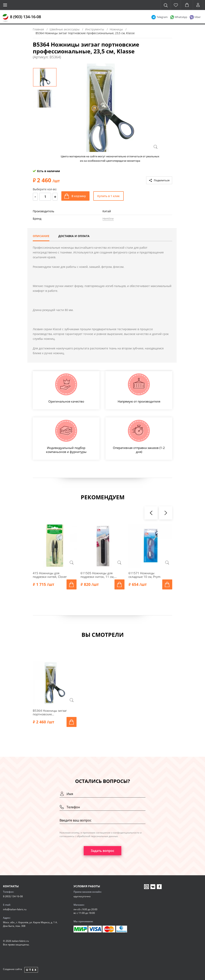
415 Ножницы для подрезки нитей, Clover (50, 575)
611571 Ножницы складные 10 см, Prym (144, 575)
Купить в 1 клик (108, 196)
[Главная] (5, 18)
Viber (198, 17)
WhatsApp (181, 17)
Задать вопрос (102, 851)
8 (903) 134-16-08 (25, 17)
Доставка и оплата (74, 236)
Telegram (162, 17)
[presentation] (151, 513)
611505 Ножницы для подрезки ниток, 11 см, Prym (97, 575)
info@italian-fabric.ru (15, 909)
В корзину (79, 196)
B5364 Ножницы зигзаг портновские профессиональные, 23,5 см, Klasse (51, 712)
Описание (41, 236)
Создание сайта (12, 969)
